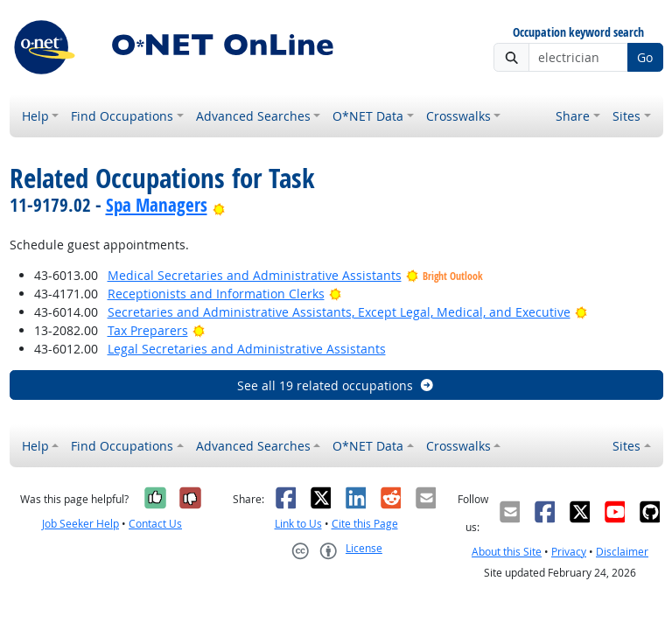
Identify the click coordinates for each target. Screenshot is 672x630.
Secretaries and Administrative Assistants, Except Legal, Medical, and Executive (339, 312)
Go (645, 57)
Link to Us (298, 524)
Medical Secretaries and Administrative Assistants (255, 275)
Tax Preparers (148, 330)
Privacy (569, 552)
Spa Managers (157, 205)
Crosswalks (458, 116)
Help (35, 116)
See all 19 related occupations (336, 385)
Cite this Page (365, 524)
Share (573, 116)
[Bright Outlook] (219, 205)
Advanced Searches (253, 116)
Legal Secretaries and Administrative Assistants (247, 349)
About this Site (507, 552)
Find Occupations (122, 116)
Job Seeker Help (80, 524)
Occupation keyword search (578, 33)
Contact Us (155, 524)
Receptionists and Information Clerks (216, 294)
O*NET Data (368, 116)
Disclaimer (622, 552)
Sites (626, 116)
